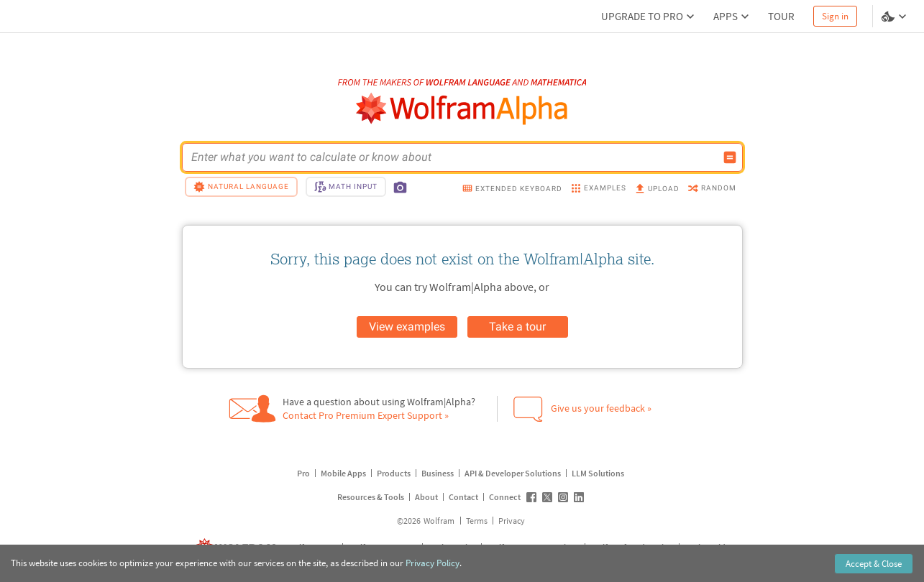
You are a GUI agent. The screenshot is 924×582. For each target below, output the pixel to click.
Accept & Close (874, 564)
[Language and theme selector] (895, 17)
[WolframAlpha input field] (453, 157)
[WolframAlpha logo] (462, 109)
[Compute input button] (730, 157)
